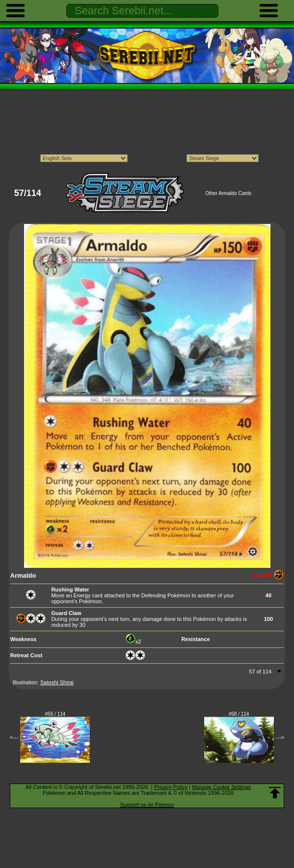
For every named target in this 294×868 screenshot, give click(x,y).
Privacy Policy (171, 787)
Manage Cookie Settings (221, 787)
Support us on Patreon (147, 805)
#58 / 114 (239, 714)
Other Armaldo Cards (228, 193)
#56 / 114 (55, 714)
